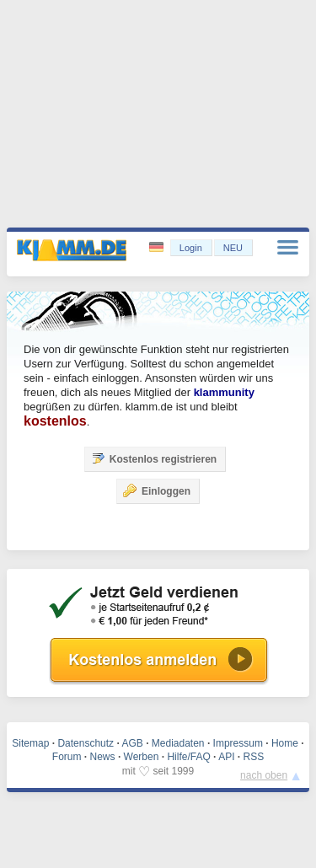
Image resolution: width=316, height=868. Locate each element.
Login (191, 248)
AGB (132, 743)
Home (285, 743)
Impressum (238, 743)
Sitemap (30, 743)
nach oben (264, 775)
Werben (142, 757)
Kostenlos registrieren (154, 458)
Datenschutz (86, 743)
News (103, 757)
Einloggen (157, 490)
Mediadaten (178, 743)
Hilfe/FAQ (188, 757)
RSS (254, 757)
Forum (67, 757)
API (226, 757)
